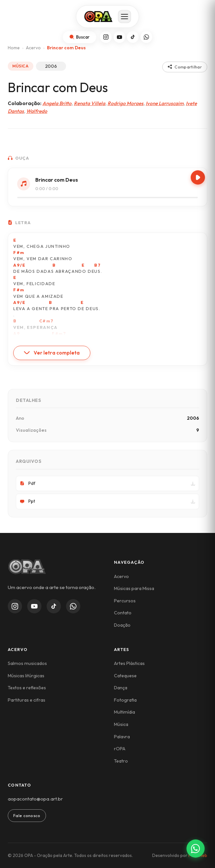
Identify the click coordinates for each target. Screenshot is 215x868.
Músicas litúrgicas (26, 676)
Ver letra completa (52, 353)
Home (14, 48)
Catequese (125, 676)
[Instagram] (106, 37)
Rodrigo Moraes (125, 103)
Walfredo (37, 111)
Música (121, 724)
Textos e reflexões (27, 688)
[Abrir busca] (79, 37)
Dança (121, 688)
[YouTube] (119, 37)
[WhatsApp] (146, 37)
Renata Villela (90, 103)
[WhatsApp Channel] (73, 606)
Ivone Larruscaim (165, 103)
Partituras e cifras (27, 700)
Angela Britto (57, 103)
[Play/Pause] (198, 177)
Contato (123, 613)
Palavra (122, 737)
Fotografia (125, 700)
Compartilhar (185, 67)
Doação (122, 625)
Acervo (33, 48)
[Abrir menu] (125, 17)
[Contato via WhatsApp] (196, 849)
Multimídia (124, 712)
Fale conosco (27, 815)
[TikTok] (133, 37)
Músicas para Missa (134, 588)
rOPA (120, 749)
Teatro (121, 761)
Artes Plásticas (129, 663)
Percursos (125, 601)
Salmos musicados (27, 663)
